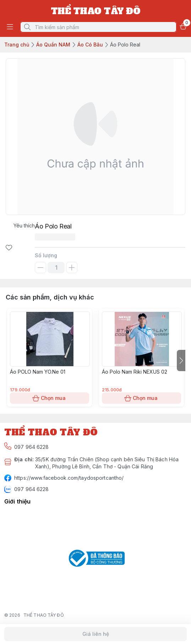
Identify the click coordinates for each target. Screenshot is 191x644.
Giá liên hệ (95, 634)
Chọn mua (50, 398)
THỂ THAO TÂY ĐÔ (44, 615)
